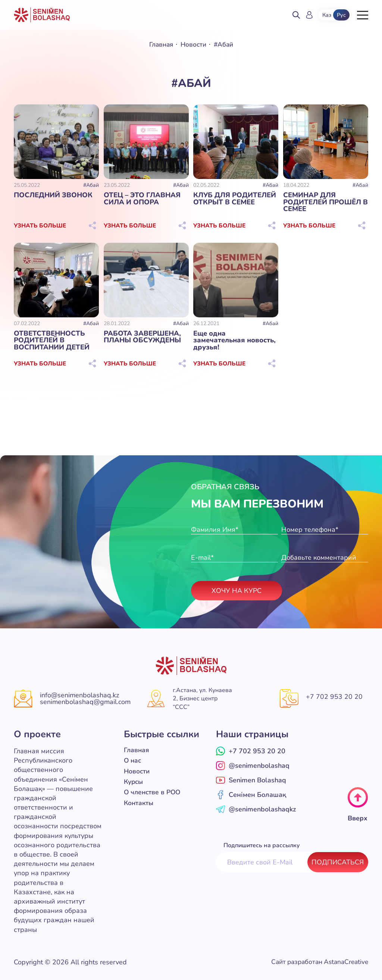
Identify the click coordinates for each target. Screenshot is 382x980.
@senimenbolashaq (253, 765)
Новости (194, 44)
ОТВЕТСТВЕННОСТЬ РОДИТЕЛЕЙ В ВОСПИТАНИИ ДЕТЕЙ (51, 340)
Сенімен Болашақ (251, 794)
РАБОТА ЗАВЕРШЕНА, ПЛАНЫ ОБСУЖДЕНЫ (142, 336)
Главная (160, 44)
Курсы (134, 781)
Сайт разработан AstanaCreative (317, 962)
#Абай (91, 185)
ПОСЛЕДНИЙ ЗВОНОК (52, 195)
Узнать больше (40, 225)
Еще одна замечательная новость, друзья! (235, 336)
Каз (327, 15)
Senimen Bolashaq (251, 780)
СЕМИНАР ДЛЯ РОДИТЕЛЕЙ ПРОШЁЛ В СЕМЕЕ (325, 202)
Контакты (139, 802)
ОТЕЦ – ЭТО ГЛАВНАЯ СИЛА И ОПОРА (141, 198)
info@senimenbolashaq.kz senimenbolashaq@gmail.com (85, 698)
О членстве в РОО (153, 791)
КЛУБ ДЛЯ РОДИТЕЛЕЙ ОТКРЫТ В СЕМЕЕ (234, 198)
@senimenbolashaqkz (256, 809)
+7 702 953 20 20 (334, 697)
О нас (133, 760)
